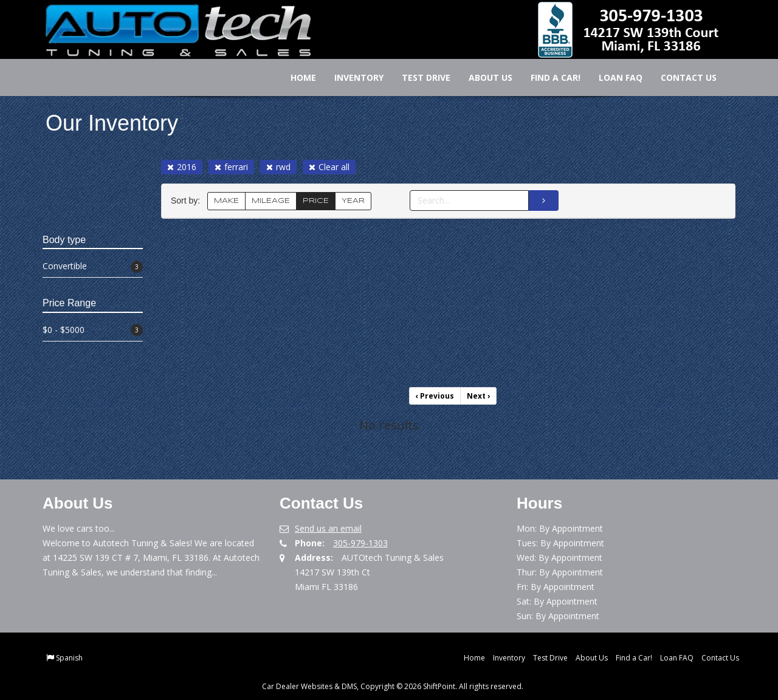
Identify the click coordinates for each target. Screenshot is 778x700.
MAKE (226, 201)
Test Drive (418, 77)
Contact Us (680, 77)
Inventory (350, 77)
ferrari (231, 167)
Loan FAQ (612, 77)
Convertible (93, 266)
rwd (278, 167)
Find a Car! (547, 77)
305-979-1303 (360, 543)
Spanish (69, 658)
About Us (482, 77)
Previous (435, 396)
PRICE (316, 201)
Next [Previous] (478, 396)
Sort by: (188, 201)
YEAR (353, 201)
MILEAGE (271, 201)
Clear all (329, 167)
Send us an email (328, 528)
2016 (182, 167)
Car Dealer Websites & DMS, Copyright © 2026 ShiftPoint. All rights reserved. (393, 686)
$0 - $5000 (93, 330)
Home (295, 77)
